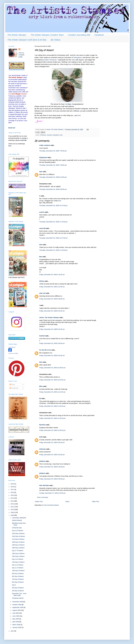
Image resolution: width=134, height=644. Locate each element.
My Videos (56, 40)
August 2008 (17, 610)
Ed (40, 398)
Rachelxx (42, 425)
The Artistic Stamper (17, 35)
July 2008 (16, 613)
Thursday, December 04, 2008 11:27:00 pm (53, 238)
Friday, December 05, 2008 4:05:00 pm (52, 442)
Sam (41, 172)
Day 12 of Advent (18, 565)
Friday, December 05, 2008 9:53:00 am (52, 356)
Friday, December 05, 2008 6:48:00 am (52, 299)
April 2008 (16, 622)
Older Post (95, 502)
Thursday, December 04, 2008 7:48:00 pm (53, 165)
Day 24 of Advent (18, 531)
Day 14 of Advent (18, 559)
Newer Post (39, 502)
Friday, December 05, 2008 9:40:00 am (52, 343)
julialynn (42, 461)
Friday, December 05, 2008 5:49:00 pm (52, 467)
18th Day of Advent (18, 548)
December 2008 (18, 518)
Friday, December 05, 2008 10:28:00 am (52, 368)
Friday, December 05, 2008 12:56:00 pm (52, 430)
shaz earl (42, 293)
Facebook (99, 35)
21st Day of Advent (18, 539)
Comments (14, 388)
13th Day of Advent (18, 562)
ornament (49, 135)
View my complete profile (22, 55)
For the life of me (45, 350)
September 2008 (18, 607)
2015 (13, 495)
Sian (41, 245)
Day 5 (14, 585)
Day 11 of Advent (18, 568)
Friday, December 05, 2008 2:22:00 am (52, 287)
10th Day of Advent (18, 571)
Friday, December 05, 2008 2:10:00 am (52, 275)
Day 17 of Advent (18, 551)
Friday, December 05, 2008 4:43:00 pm (52, 455)
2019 (13, 484)
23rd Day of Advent (18, 533)
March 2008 (16, 625)
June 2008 (16, 616)
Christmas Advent (18, 598)
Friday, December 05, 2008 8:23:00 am (52, 311)
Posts (12, 385)
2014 (13, 498)
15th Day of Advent (18, 556)
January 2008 (17, 627)
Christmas (43, 135)
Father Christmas (50, 60)
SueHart (42, 336)
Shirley (42, 281)
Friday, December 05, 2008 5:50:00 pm (52, 479)
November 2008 (18, 602)
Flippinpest (43, 157)
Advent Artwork (17, 520)
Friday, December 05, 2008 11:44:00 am (52, 406)
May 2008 (16, 619)
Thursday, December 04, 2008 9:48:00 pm (53, 189)
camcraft (42, 228)
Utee (73, 60)
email (22, 140)
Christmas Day (17, 528)
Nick (41, 362)
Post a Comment (43, 497)
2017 (13, 489)
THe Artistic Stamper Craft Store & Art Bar (27, 40)
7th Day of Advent (18, 579)
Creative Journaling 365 (79, 35)
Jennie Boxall (12, 347)
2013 (13, 501)
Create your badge (13, 353)
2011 (13, 507)
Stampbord (78, 57)
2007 (13, 631)
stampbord (56, 135)
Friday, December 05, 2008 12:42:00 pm (52, 418)
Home (67, 502)
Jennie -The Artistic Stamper (49, 317)
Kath (41, 437)
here (79, 115)
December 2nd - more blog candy (19, 594)
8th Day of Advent (18, 576)
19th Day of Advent (18, 545)
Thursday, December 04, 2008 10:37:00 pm (53, 206)
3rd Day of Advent (18, 591)
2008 (13, 515)
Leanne (42, 212)
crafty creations (45, 145)
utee (61, 135)
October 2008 (17, 605)
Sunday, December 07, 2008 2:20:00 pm (52, 493)
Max (41, 257)
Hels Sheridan (44, 485)
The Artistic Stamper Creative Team (47, 35)
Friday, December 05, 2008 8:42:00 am (52, 329)
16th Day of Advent (18, 553)
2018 (13, 487)
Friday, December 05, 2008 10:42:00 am (52, 380)
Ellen (41, 386)
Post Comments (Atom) (51, 505)
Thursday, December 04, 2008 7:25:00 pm (53, 151)
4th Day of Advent (18, 588)
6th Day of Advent (18, 582)
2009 (13, 512)
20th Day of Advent (18, 542)
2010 (13, 510)
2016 (13, 492)
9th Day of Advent (18, 574)
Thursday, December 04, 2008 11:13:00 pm (53, 222)
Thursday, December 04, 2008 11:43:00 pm (53, 250)
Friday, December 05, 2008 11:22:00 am (52, 392)
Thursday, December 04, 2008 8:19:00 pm (53, 177)
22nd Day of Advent (18, 536)
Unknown (43, 449)
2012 (13, 504)
